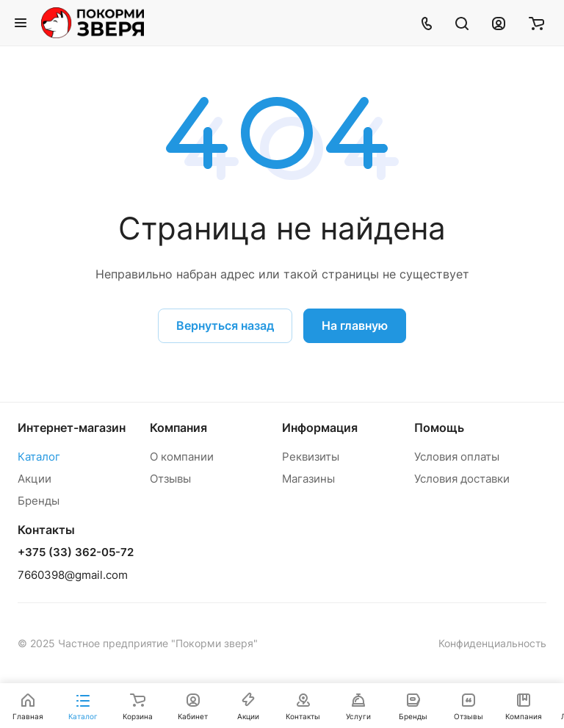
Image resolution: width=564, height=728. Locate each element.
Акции (35, 479)
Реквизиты (311, 457)
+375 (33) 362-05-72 (76, 552)
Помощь (439, 428)
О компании (182, 457)
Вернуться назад (225, 325)
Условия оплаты (457, 457)
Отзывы (170, 479)
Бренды (39, 501)
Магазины (308, 479)
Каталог (39, 457)
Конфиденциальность (492, 643)
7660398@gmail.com (73, 575)
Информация (320, 428)
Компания (178, 428)
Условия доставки (462, 479)
